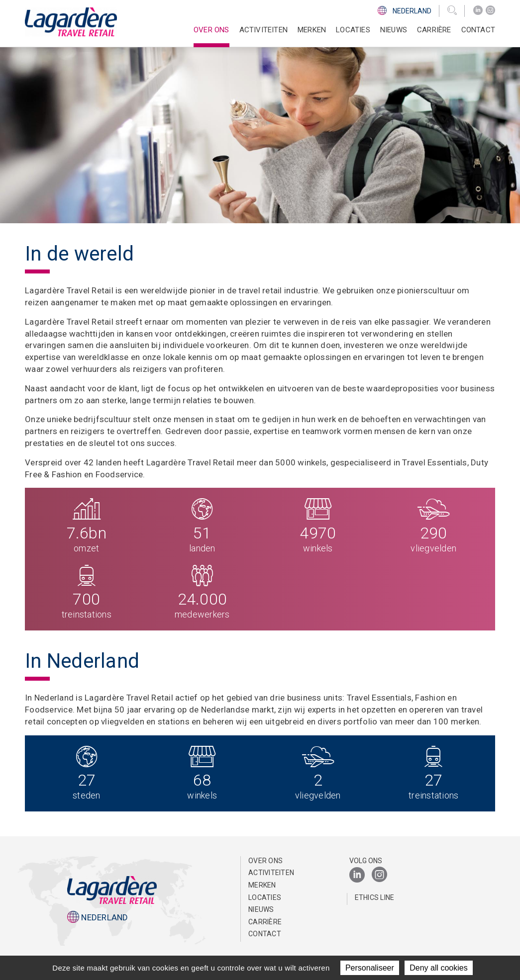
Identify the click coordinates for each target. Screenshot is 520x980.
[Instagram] (490, 10)
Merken (312, 30)
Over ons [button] (211, 30)
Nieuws (394, 30)
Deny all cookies (439, 968)
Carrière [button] (434, 30)
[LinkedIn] (478, 10)
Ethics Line (375, 897)
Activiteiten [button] (263, 30)
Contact (478, 30)
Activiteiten (271, 873)
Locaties (353, 30)
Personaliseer (370, 968)
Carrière (265, 922)
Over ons (265, 861)
